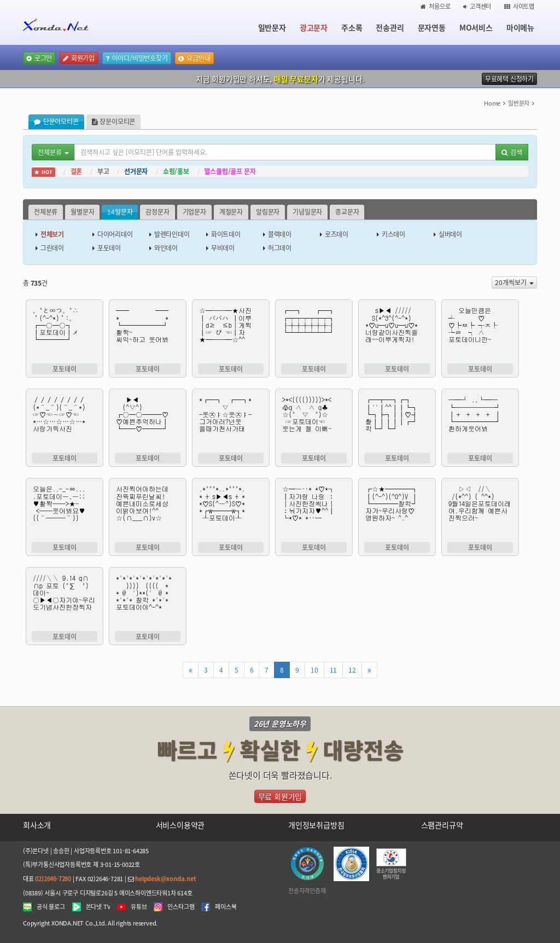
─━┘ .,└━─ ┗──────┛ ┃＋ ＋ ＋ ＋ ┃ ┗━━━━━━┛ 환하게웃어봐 (480, 421)
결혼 (77, 171)
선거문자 (136, 171)
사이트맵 (519, 6)
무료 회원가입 (280, 796)
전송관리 (390, 27)
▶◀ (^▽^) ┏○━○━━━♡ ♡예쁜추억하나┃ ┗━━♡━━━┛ (148, 421)
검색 (512, 152)
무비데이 (223, 248)
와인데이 (166, 248)
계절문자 (231, 212)
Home (492, 103)
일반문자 (272, 27)
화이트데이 (226, 234)
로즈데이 (337, 234)
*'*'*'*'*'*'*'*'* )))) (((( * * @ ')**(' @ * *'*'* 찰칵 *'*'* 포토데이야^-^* (148, 599)
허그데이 (280, 248)
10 (314, 670)
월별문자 (82, 212)
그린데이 (52, 248)
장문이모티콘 (114, 122)
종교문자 (347, 212)
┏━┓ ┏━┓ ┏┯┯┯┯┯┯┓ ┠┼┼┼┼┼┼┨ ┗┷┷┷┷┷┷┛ (314, 332)
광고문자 (314, 27)
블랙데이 (280, 234)
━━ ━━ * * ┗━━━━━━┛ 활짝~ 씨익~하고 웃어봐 (148, 332)
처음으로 (435, 6)
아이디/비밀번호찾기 (137, 58)
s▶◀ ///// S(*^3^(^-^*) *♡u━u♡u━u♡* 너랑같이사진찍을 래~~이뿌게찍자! (397, 332)
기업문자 (194, 212)
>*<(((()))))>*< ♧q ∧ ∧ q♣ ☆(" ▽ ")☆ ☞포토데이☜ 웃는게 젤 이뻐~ (314, 421)
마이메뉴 (520, 27)
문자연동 (432, 27)
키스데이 (393, 234)
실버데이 (450, 234)
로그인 (39, 58)
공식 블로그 (51, 907)
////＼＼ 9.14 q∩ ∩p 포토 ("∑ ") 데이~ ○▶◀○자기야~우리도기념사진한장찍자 (65, 599)
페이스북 (226, 907)
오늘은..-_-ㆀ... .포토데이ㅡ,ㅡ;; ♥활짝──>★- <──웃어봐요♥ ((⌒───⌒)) (65, 510)
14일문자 (120, 212)
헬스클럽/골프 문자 (230, 171)
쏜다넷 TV (98, 907)
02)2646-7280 (53, 879)
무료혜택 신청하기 (509, 79)
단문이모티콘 (56, 122)
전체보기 (52, 234)
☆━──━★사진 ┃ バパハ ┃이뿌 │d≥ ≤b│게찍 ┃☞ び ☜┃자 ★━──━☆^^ (231, 332)
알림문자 (268, 212)
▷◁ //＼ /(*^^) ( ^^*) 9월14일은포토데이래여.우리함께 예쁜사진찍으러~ (480, 510)
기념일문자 (307, 212)
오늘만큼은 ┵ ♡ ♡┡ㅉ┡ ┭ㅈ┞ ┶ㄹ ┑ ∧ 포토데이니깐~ (480, 332)
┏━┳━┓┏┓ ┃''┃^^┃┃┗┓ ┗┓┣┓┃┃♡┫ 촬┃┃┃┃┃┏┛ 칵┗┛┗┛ (397, 421)
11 (334, 670)
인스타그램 (181, 907)
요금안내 (194, 58)
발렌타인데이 (172, 234)
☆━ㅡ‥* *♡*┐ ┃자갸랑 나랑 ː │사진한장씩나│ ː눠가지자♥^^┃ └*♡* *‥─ (314, 510)
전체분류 (46, 212)
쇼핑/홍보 (176, 171)
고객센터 (477, 6)
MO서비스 (476, 27)
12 (352, 670)
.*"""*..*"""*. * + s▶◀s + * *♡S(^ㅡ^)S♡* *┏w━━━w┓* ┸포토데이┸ (231, 510)
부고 (103, 171)
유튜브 (139, 907)
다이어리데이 (115, 234)
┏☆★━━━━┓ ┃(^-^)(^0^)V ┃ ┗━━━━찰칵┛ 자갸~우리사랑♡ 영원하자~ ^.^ (397, 510)
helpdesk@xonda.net (165, 879)
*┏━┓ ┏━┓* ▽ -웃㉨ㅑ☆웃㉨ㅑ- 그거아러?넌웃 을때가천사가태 (231, 421)
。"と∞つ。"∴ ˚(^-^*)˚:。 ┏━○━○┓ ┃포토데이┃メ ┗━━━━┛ (65, 332)
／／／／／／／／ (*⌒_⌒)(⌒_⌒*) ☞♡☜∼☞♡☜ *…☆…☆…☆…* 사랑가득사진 (65, 421)
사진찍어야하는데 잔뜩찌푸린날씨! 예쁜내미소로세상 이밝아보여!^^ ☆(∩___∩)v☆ (148, 510)
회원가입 (79, 58)
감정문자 (157, 212)
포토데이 (109, 248)
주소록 (352, 27)
